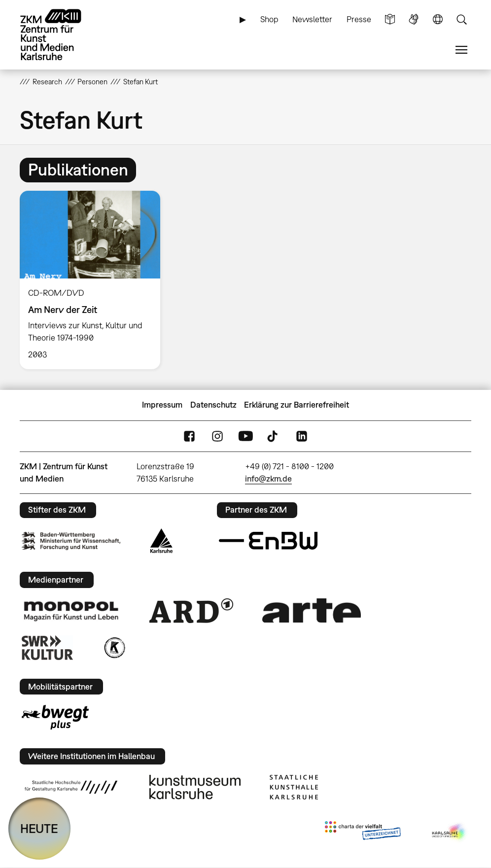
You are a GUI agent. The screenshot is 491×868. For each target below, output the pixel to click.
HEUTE (39, 828)
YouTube (245, 436)
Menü (461, 50)
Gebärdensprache (414, 19)
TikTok (274, 436)
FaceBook (189, 436)
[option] (94, 280)
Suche (461, 19)
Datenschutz (213, 405)
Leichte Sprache (390, 19)
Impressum (162, 405)
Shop (269, 19)
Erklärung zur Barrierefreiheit (297, 405)
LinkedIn (302, 436)
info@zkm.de (268, 479)
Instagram (217, 436)
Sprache (438, 19)
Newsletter (312, 19)
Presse (359, 19)
